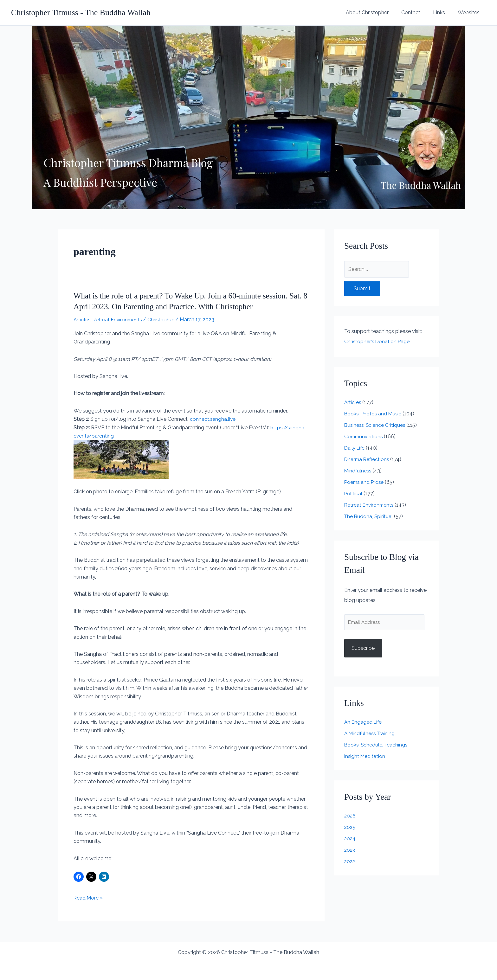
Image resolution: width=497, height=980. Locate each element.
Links (443, 13)
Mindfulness (358, 471)
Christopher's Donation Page (378, 341)
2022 (350, 862)
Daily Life (355, 448)
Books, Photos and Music (374, 414)
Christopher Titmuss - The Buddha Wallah (81, 13)
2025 (350, 828)
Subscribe (363, 649)
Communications (364, 436)
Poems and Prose (365, 482)
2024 (350, 839)
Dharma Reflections (367, 459)
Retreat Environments (119, 320)
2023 (350, 851)
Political (353, 493)
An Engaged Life (364, 723)
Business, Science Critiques (376, 425)
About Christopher (376, 13)
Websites (470, 13)
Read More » (88, 898)
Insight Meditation (365, 757)
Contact (417, 13)
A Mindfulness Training (371, 734)
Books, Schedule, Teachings (377, 745)
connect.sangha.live (213, 419)
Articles (82, 320)
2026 (350, 816)
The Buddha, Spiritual (369, 516)
